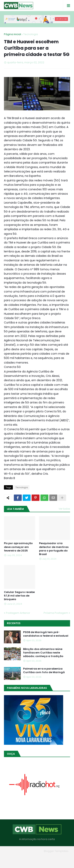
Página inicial (12, 34)
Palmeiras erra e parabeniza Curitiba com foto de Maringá (44, 671)
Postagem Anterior (18, 613)
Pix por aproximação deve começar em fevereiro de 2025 (18, 547)
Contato (55, 857)
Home (18, 857)
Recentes (14, 623)
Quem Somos (36, 857)
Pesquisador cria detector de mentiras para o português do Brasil (54, 549)
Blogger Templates (56, 851)
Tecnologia (31, 34)
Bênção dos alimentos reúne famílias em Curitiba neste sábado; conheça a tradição (43, 653)
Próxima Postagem (56, 613)
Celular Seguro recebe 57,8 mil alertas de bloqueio (19, 596)
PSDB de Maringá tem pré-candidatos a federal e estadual (46, 634)
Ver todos (64, 509)
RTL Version (37, 862)
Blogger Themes (31, 851)
